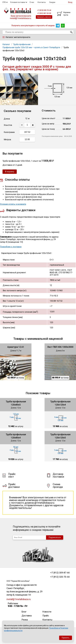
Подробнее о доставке (11, 247)
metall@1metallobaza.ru (21, 18)
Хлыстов (8, 125)
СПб (4, 2)
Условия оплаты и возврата (13, 204)
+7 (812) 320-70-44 (60, 577)
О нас (32, 2)
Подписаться (55, 537)
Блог (24, 612)
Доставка (27, 616)
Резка (25, 620)
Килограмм (9, 132)
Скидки (52, 2)
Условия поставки (18, 2)
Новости (47, 612)
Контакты (42, 2)
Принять (66, 638)
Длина (7, 119)
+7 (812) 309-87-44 (60, 573)
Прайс (46, 616)
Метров (7, 140)
